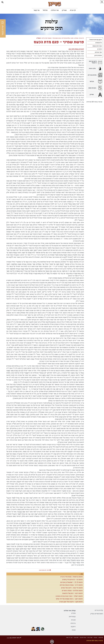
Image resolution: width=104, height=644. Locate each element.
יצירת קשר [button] (3, 28)
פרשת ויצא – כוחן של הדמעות (72, 593)
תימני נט (99, 49)
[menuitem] (73, 10)
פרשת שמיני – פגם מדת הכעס (59, 42)
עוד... (81, 574)
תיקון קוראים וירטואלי (96, 40)
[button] (2, 2)
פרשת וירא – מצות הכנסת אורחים (71, 585)
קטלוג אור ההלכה (70, 611)
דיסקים (73, 627)
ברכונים (73, 623)
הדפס (48, 570)
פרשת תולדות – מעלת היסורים (72, 591)
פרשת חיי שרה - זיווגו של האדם (72, 588)
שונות (74, 630)
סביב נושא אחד (57, 38)
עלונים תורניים (66, 38)
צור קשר (37, 10)
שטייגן (64, 10)
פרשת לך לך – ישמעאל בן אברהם (71, 582)
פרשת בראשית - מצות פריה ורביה (71, 577)
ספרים (73, 613)
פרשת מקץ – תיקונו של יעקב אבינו (71, 602)
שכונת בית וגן (98, 55)
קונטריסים (72, 617)
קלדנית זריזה (99, 610)
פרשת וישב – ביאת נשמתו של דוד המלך (69, 599)
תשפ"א (39, 38)
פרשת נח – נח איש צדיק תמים (72, 580)
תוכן (72, 38)
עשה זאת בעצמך (97, 46)
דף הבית (73, 10)
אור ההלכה (55, 10)
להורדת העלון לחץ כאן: (76, 49)
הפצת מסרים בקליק (97, 614)
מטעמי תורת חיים (47, 38)
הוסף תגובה (42, 570)
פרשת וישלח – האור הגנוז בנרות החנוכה (69, 596)
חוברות (73, 620)
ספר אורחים (98, 52)
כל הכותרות (99, 43)
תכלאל (45, 10)
